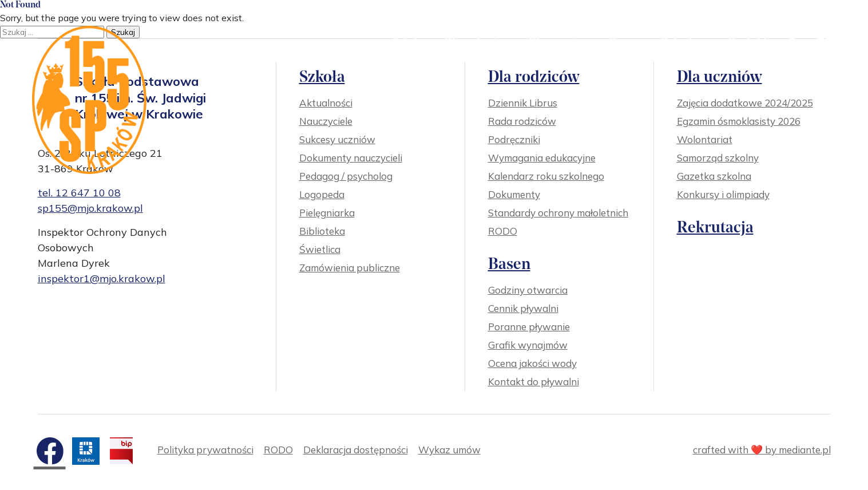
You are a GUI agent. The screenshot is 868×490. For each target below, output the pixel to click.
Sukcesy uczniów (337, 139)
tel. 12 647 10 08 (79, 193)
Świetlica (320, 249)
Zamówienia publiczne (350, 268)
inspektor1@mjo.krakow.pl (102, 278)
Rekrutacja (687, 41)
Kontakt (748, 41)
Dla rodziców (481, 41)
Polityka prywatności (205, 450)
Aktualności (326, 103)
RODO (503, 231)
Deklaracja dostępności (356, 450)
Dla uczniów (563, 41)
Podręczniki (514, 139)
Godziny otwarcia (528, 290)
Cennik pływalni (523, 308)
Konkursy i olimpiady (723, 194)
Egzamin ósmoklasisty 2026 (739, 121)
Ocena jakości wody (532, 363)
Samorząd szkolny (718, 158)
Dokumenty (514, 194)
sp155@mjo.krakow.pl (90, 208)
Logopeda (322, 194)
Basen (629, 41)
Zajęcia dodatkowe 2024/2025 (745, 103)
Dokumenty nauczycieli (351, 158)
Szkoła (412, 41)
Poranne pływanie (529, 327)
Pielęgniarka (327, 213)
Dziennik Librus (523, 103)
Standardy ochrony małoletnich (558, 213)
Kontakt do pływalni (534, 382)
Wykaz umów (449, 450)
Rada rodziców (522, 121)
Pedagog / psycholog (346, 176)
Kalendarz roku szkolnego (546, 176)
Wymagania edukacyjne (542, 158)
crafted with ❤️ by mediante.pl (762, 450)
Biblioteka (322, 231)
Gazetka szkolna (714, 176)
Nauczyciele (326, 121)
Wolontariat (705, 139)
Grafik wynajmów (528, 345)
